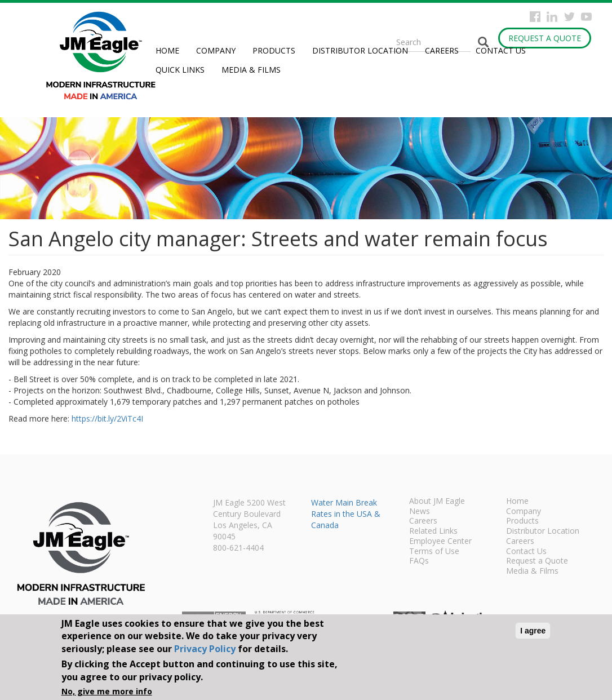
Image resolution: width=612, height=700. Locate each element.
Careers (442, 50)
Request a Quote (545, 38)
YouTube (586, 17)
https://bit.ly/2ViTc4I (107, 418)
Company (216, 50)
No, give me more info (107, 691)
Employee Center (440, 542)
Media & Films (251, 70)
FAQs (419, 561)
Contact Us (501, 50)
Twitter (569, 17)
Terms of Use (434, 552)
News (420, 512)
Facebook (535, 17)
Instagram (552, 17)
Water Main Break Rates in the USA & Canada (346, 514)
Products (274, 50)
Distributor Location (360, 50)
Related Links (433, 531)
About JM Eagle (437, 502)
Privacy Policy (205, 649)
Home (167, 50)
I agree (533, 631)
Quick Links (180, 70)
